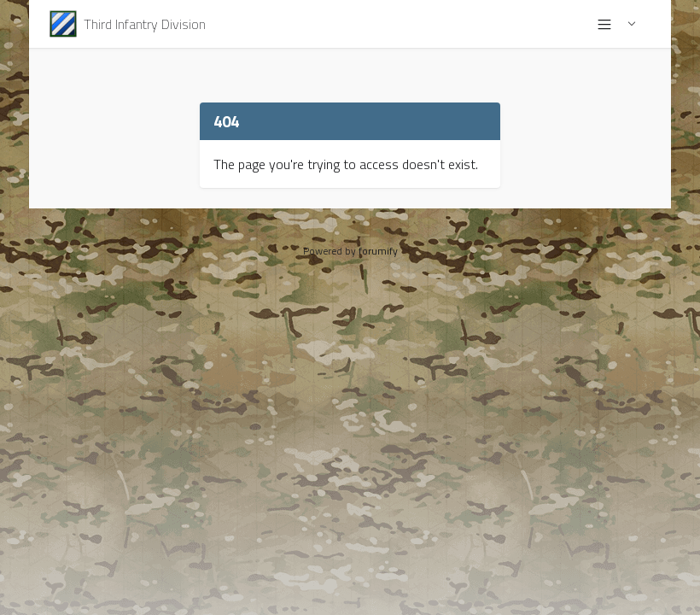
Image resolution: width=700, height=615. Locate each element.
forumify (378, 251)
